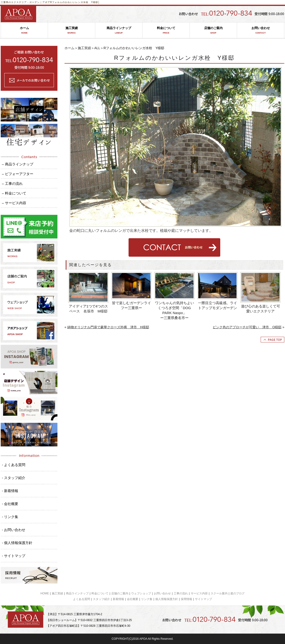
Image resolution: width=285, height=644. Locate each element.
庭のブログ (237, 593)
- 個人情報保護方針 (17, 543)
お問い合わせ (261, 30)
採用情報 (186, 599)
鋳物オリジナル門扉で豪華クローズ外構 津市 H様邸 (108, 327)
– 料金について (14, 193)
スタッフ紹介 (101, 599)
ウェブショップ (141, 593)
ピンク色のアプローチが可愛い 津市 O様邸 (247, 327)
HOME (45, 593)
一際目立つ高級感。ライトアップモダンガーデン (218, 305)
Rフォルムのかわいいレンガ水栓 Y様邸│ (75, 2)
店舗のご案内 (213, 30)
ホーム (24, 30)
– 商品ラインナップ (18, 164)
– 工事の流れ (12, 184)
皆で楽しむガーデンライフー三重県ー (132, 305)
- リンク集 (10, 517)
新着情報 (118, 599)
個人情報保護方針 (167, 599)
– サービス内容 (14, 203)
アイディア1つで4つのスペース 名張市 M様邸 (89, 309)
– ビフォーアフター (18, 174)
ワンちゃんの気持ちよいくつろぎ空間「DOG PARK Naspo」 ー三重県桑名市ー (175, 310)
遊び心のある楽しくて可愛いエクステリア (261, 309)
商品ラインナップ (119, 30)
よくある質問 (82, 599)
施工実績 (71, 30)
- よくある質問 (14, 465)
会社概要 (133, 599)
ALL (97, 48)
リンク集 (147, 599)
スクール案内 (219, 593)
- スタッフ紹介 (14, 478)
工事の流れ (181, 593)
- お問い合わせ (14, 530)
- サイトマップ (14, 556)
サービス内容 (199, 593)
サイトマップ (203, 599)
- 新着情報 (10, 491)
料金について (166, 30)
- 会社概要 (10, 504)
